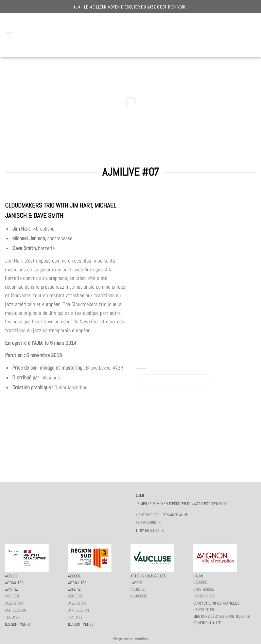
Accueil (12, 576)
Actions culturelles (148, 576)
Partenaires (204, 596)
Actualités (14, 583)
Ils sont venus (18, 624)
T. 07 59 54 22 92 (150, 531)
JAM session (16, 610)
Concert (12, 596)
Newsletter (204, 610)
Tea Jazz (12, 618)
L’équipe (200, 582)
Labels (136, 583)
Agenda (12, 590)
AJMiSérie (139, 596)
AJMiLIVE (138, 589)
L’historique (204, 589)
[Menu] (9, 35)
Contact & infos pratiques (216, 603)
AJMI (130, 35)
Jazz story (14, 603)
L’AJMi (198, 576)
